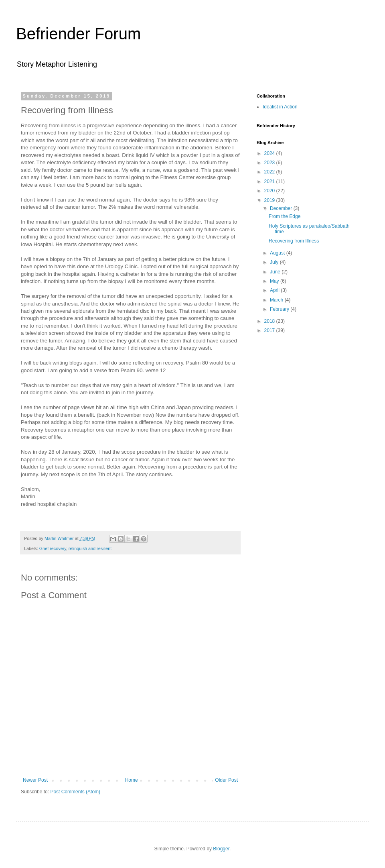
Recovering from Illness (294, 241)
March (277, 300)
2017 (270, 330)
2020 (270, 191)
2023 (270, 163)
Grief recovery (53, 548)
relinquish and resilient (90, 548)
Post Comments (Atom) (75, 792)
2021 (270, 181)
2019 (270, 200)
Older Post (226, 780)
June (276, 272)
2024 (270, 153)
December (282, 208)
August (278, 253)
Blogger (221, 849)
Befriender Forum (78, 34)
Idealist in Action (280, 107)
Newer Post (35, 780)
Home (132, 780)
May (275, 281)
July (275, 262)
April (275, 290)
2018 (270, 321)
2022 (270, 172)
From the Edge (285, 216)
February (280, 309)
